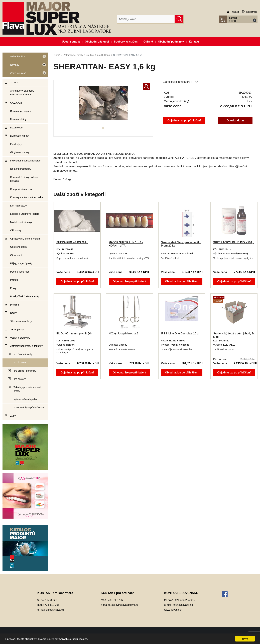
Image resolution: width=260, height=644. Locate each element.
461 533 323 (50, 600)
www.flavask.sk (173, 610)
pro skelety (20, 379)
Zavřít (245, 639)
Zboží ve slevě (24, 74)
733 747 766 (115, 600)
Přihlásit (235, 12)
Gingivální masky (20, 152)
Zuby (13, 416)
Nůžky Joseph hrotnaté (123, 334)
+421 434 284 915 (184, 600)
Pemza (14, 280)
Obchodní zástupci (97, 42)
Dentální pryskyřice (21, 111)
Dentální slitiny (18, 119)
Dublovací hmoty (20, 136)
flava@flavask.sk (183, 605)
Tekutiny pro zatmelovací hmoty (27, 389)
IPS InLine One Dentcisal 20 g (180, 334)
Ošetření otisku (19, 247)
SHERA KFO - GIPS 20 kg (72, 242)
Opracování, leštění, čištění (25, 239)
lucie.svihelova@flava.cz (124, 605)
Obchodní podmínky (171, 42)
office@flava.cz (55, 610)
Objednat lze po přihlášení (184, 121)
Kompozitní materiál (21, 189)
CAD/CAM (16, 103)
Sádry (13, 313)
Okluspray (16, 230)
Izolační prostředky (21, 169)
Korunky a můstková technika (27, 197)
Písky (13, 288)
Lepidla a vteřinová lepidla (25, 214)
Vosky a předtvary (20, 338)
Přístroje (15, 305)
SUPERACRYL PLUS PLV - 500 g (234, 242)
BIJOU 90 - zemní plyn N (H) (74, 334)
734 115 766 (52, 605)
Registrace (252, 12)
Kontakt (194, 42)
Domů (57, 55)
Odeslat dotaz (235, 121)
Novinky (24, 66)
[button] (238, 19)
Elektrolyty (16, 144)
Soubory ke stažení (126, 42)
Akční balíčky (24, 58)
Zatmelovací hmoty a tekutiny (26, 346)
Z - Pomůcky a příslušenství (29, 407)
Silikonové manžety (21, 321)
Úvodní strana (71, 42)
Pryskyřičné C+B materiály (25, 296)
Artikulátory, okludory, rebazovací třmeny (22, 93)
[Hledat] (146, 19)
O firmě (148, 42)
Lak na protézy (18, 206)
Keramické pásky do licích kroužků (25, 179)
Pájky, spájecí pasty (21, 263)
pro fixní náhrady (23, 354)
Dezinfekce (16, 128)
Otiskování (16, 255)
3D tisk (14, 82)
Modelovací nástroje (21, 222)
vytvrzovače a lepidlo (25, 399)
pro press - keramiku (25, 371)
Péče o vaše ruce (20, 272)
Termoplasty (17, 329)
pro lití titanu (20, 362)
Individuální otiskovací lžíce (25, 161)
